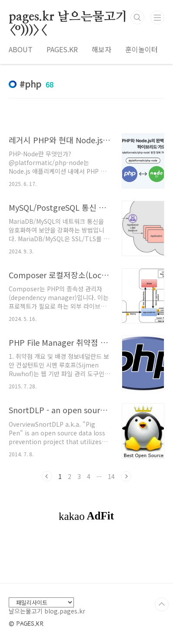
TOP (162, 604)
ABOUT (21, 49)
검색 (137, 17)
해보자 (101, 49)
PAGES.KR (62, 49)
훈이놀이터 (141, 49)
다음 (126, 476)
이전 (47, 476)
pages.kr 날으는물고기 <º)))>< (68, 17)
